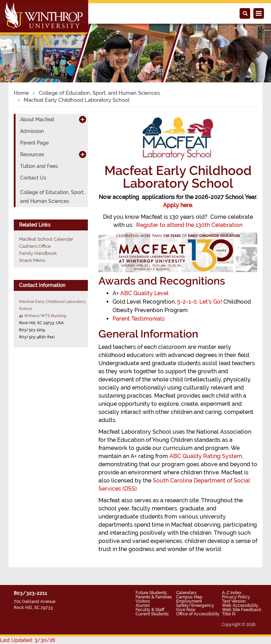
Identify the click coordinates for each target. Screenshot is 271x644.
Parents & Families (154, 597)
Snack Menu (32, 260)
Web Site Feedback (242, 610)
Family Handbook (38, 253)
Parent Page (34, 143)
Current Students (152, 614)
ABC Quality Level (144, 293)
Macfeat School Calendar (46, 239)
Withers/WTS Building (45, 316)
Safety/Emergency (195, 605)
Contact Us (33, 178)
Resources (32, 154)
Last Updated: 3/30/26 (28, 640)
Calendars (186, 593)
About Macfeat (37, 119)
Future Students (151, 593)
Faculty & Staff (150, 610)
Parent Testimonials (139, 319)
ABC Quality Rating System (206, 456)
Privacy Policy (236, 597)
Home (21, 93)
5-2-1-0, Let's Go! (200, 302)
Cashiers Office (35, 246)
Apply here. (178, 205)
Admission (32, 131)
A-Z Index (232, 593)
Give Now (186, 610)
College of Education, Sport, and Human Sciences (99, 93)
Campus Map (189, 597)
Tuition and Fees (39, 166)
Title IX (229, 614)
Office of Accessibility (198, 614)
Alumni (143, 605)
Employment (189, 601)
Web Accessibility (240, 605)
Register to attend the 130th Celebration (189, 225)
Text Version (234, 601)
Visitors (143, 601)
